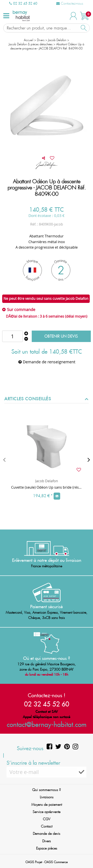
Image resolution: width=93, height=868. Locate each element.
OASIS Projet (34, 862)
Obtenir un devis (61, 336)
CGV (47, 819)
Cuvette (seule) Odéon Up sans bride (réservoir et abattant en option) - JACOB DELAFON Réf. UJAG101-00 (46, 487)
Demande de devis (46, 834)
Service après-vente (46, 812)
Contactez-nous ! (47, 695)
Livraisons (47, 797)
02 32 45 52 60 (23, 3)
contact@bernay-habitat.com (47, 724)
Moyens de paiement (47, 805)
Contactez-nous (70, 3)
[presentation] (4, 460)
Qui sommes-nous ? (46, 790)
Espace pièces (47, 848)
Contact (47, 826)
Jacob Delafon (47, 481)
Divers (46, 841)
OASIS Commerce (56, 862)
